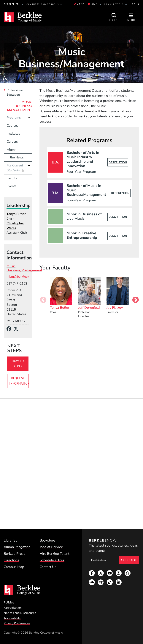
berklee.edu (12, 4)
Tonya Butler (16, 214)
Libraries (10, 540)
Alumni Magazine (17, 547)
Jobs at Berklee (51, 547)
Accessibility (12, 618)
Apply (79, 4)
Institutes (13, 134)
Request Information (19, 381)
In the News (15, 157)
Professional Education (15, 92)
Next (136, 300)
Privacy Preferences (17, 623)
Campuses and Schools (43, 4)
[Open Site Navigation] (131, 17)
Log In (135, 4)
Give (92, 4)
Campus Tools (115, 4)
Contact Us (48, 567)
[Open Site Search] (114, 17)
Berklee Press (14, 554)
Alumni (12, 150)
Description (118, 162)
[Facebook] (10, 329)
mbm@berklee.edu (20, 277)
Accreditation (13, 608)
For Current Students (15, 168)
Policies (9, 603)
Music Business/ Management (20, 106)
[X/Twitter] (17, 329)
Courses (12, 126)
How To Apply (18, 364)
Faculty (12, 178)
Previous (43, 300)
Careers (12, 142)
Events (12, 186)
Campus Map (14, 567)
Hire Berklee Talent (54, 554)
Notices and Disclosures (20, 613)
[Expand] (29, 118)
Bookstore (47, 540)
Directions (11, 560)
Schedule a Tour (52, 560)
